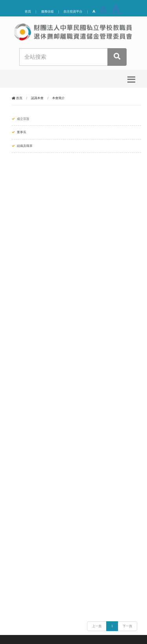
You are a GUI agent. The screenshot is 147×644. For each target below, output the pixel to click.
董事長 (22, 132)
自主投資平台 (73, 12)
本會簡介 (58, 98)
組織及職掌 (25, 146)
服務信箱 (47, 12)
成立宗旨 (23, 119)
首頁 (28, 12)
